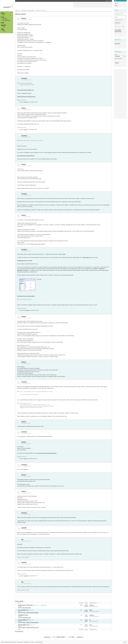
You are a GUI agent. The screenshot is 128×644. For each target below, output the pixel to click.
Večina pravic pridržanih (10, 642)
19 (41, 605)
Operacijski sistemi (27, 608)
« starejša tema (47, 637)
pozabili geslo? (118, 32)
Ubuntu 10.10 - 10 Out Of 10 (25, 605)
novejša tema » (80, 637)
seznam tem (117, 44)
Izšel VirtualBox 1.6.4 (24, 625)
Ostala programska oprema (32, 613)
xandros (24, 18)
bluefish (27, 310)
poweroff (20, 621)
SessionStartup (86, 258)
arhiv (4, 15)
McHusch (20, 611)
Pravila (3, 642)
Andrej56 (24, 528)
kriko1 (91, 625)
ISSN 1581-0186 (39, 642)
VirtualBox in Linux (23, 615)
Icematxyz (24, 78)
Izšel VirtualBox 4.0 (23, 610)
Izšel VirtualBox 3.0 (23, 620)
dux (22, 539)
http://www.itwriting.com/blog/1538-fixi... (26, 156)
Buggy (91, 610)
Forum (3, 17)
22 (46, 605)
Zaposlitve (3, 25)
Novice (3, 13)
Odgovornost (20, 642)
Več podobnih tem (19, 631)
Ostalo (3, 29)
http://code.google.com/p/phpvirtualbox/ (26, 296)
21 (44, 605)
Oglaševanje (27, 642)
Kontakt (32, 642)
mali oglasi (5, 19)
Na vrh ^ (125, 642)
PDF (60, 254)
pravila (4, 31)
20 (43, 605)
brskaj (4, 27)
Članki (2, 23)
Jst (90, 620)
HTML (64, 254)
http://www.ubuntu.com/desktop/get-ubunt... (47, 453)
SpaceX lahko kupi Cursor (26, 1)
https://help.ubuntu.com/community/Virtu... (27, 97)
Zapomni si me (119, 20)
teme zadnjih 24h (6, 20)
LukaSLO (20, 616)
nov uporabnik (118, 30)
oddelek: (62, 637)
